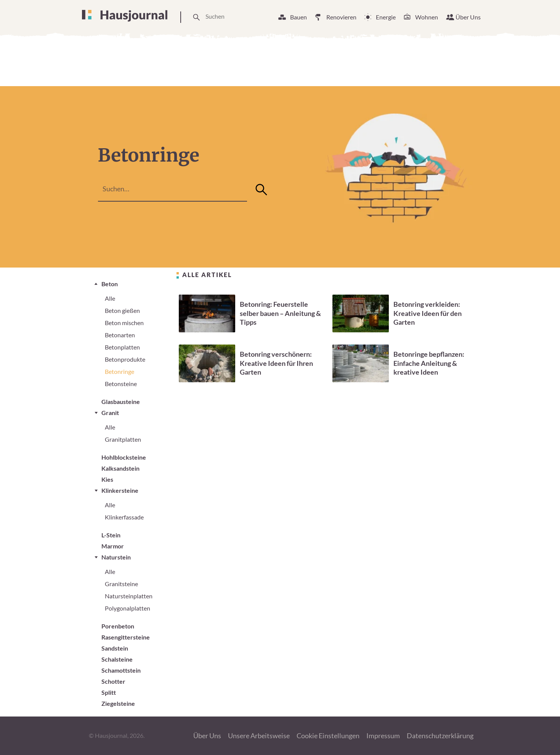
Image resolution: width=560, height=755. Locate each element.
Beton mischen (124, 323)
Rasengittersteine (126, 637)
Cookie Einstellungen (328, 736)
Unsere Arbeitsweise (259, 736)
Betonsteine (121, 384)
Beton (110, 284)
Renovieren (341, 17)
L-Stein (111, 535)
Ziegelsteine (118, 703)
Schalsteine (117, 659)
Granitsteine (121, 584)
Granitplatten (123, 439)
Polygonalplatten (128, 608)
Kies (107, 479)
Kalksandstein (120, 468)
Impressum (383, 736)
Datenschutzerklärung (440, 736)
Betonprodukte (125, 359)
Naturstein (116, 557)
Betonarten (120, 335)
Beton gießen (122, 310)
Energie (386, 17)
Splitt (109, 692)
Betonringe (120, 371)
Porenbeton (118, 626)
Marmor (113, 546)
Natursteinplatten (129, 596)
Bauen (298, 17)
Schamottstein (121, 670)
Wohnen (427, 17)
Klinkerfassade (124, 517)
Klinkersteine (120, 490)
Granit (110, 413)
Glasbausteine (121, 402)
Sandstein (115, 648)
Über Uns (468, 17)
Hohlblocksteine (124, 457)
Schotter (113, 681)
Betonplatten (122, 347)
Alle (110, 298)
